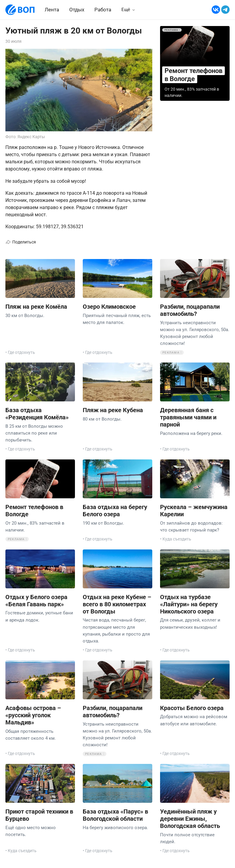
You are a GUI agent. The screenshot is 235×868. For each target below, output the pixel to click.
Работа (103, 10)
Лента (52, 10)
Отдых (77, 10)
